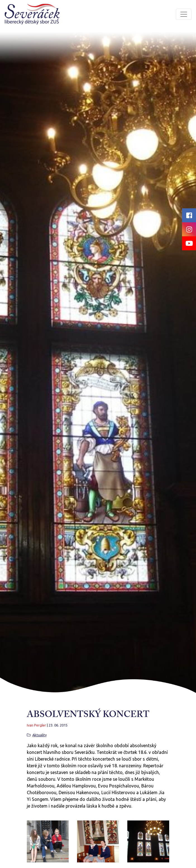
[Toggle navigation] (184, 14)
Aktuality (40, 735)
